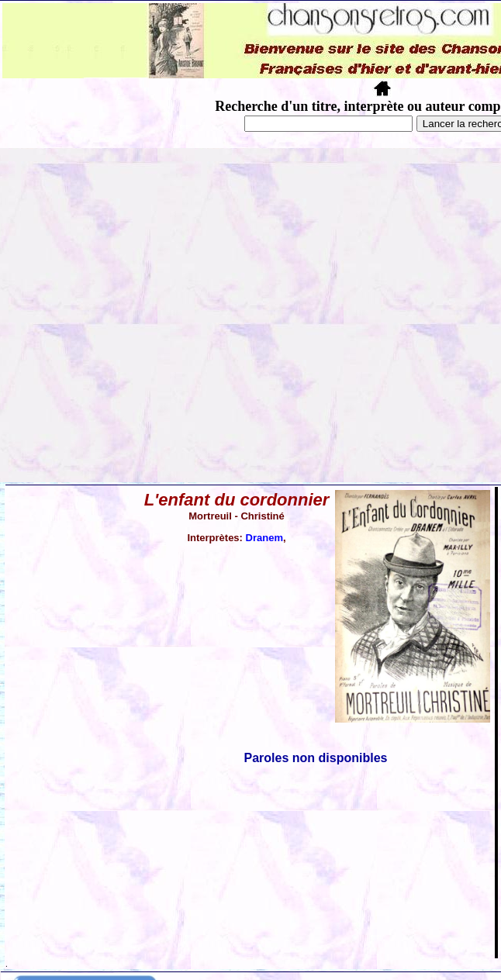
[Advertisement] (159, 315)
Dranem (264, 538)
